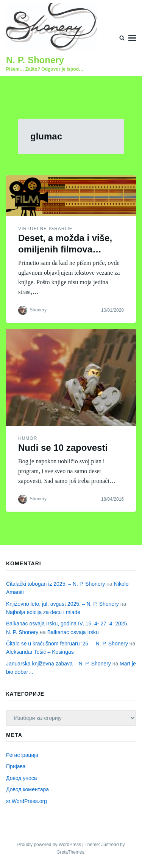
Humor (28, 438)
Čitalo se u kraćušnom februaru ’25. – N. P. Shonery (67, 644)
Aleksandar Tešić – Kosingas (40, 652)
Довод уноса (22, 778)
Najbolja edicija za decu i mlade (43, 612)
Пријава (16, 766)
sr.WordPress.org (27, 801)
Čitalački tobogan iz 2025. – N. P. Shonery (55, 584)
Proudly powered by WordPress (50, 845)
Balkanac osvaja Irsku (73, 632)
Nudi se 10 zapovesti (63, 448)
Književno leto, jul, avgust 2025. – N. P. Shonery (62, 604)
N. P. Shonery (35, 60)
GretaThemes (70, 852)
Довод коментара (27, 789)
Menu (132, 38)
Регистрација (22, 755)
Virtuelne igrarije (45, 229)
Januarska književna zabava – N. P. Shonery (59, 664)
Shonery (38, 310)
